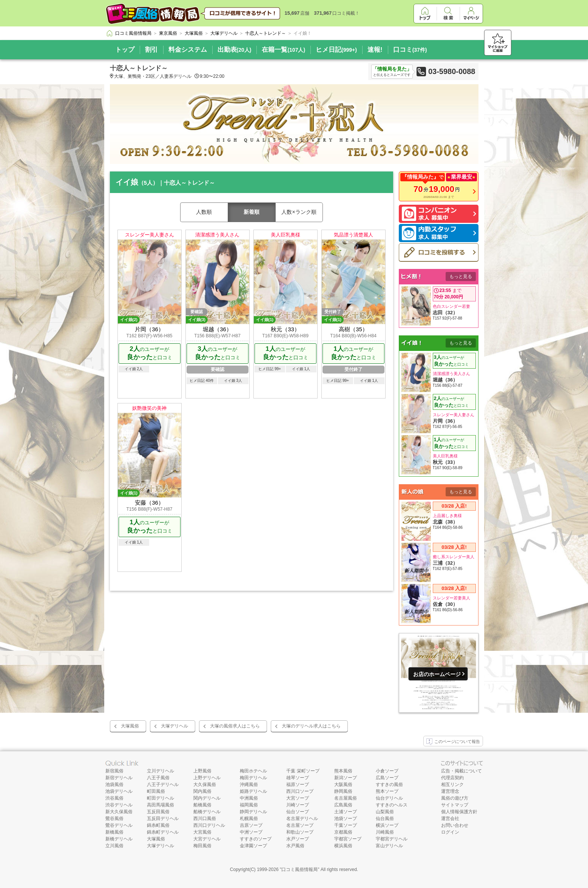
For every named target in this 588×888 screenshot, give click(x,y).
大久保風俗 (205, 785)
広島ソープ (387, 778)
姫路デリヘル (253, 791)
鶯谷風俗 (114, 819)
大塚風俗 (130, 726)
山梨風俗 (385, 812)
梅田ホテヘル (253, 771)
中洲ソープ (251, 832)
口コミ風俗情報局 (299, 869)
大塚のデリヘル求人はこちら (311, 726)
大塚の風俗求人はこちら (235, 726)
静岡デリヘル (253, 812)
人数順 (204, 212)
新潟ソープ (346, 778)
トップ (125, 50)
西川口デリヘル (209, 825)
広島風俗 (343, 805)
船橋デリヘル (207, 812)
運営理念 (450, 791)
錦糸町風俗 (158, 825)
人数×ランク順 (299, 212)
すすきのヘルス (392, 805)
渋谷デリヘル (119, 805)
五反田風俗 (158, 812)
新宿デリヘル (119, 778)
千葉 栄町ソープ (303, 771)
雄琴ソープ (298, 778)
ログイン (450, 832)
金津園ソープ (253, 846)
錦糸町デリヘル (163, 832)
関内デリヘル (207, 798)
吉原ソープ (251, 825)
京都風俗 (343, 832)
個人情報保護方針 (459, 812)
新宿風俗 (114, 771)
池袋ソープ (346, 819)
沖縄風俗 (249, 785)
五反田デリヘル (163, 819)
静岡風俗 (343, 791)
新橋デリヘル (119, 839)
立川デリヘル (161, 771)
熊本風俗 (343, 771)
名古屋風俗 (346, 798)
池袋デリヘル (119, 791)
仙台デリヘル (389, 798)
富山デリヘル (389, 846)
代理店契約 (452, 778)
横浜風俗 (343, 846)
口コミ (410, 50)
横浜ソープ (387, 825)
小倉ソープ (387, 771)
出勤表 (235, 50)
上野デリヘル (207, 778)
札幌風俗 (249, 819)
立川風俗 (114, 846)
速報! (375, 50)
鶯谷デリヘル (119, 825)
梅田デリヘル (253, 778)
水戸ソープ (298, 839)
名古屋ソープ (300, 825)
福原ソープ (298, 785)
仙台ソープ (298, 812)
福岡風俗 (249, 805)
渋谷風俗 (114, 798)
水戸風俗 (295, 846)
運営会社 (450, 819)
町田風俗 (156, 791)
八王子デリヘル (163, 785)
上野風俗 (202, 771)
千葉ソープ (346, 825)
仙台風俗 (385, 819)
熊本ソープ (387, 791)
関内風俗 (202, 791)
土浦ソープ (346, 812)
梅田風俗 (202, 846)
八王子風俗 (158, 778)
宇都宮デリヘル (392, 839)
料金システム (188, 50)
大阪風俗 (343, 785)
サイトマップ (455, 805)
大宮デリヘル (207, 839)
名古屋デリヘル (302, 819)
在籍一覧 (283, 50)
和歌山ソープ (300, 832)
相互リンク (452, 785)
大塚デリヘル (174, 726)
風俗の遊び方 (455, 798)
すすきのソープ (256, 839)
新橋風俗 (114, 832)
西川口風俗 (205, 819)
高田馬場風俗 (161, 805)
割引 (151, 50)
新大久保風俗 (119, 812)
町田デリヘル (161, 798)
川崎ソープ (298, 805)
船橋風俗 (202, 805)
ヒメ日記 (336, 50)
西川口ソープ (300, 791)
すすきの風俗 (389, 785)
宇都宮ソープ (348, 839)
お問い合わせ (455, 825)
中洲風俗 (249, 798)
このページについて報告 (453, 742)
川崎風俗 (385, 832)
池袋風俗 (114, 785)
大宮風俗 (202, 832)
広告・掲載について (461, 771)
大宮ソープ (298, 798)
